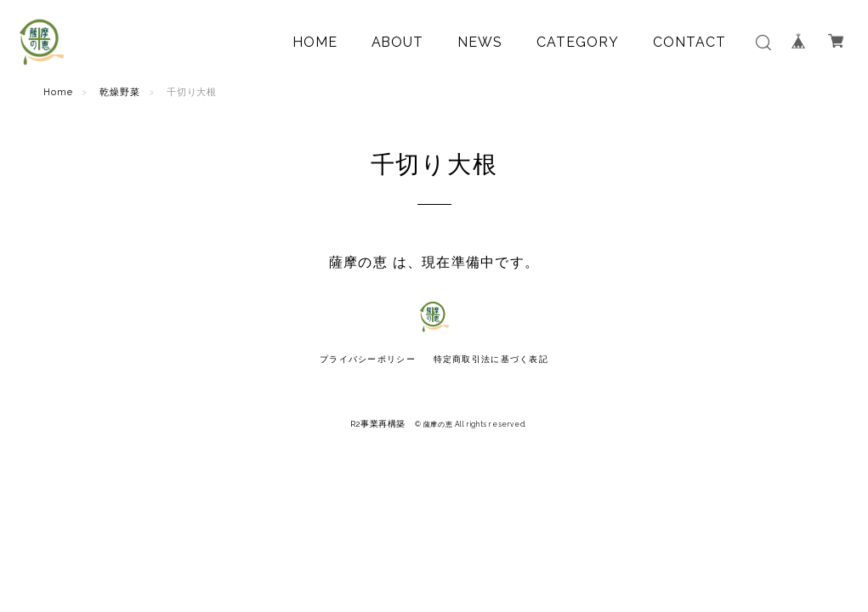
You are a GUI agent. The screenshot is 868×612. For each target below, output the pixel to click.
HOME (315, 42)
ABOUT (398, 42)
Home (58, 92)
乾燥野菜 (120, 92)
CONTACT (689, 42)
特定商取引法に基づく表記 (491, 359)
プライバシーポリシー (368, 359)
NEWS (480, 42)
